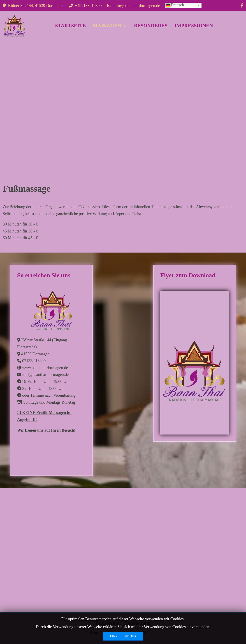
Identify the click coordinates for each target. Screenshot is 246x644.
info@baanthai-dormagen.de (137, 6)
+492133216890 (88, 6)
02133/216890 (34, 361)
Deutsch (175, 5)
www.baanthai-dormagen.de (45, 368)
